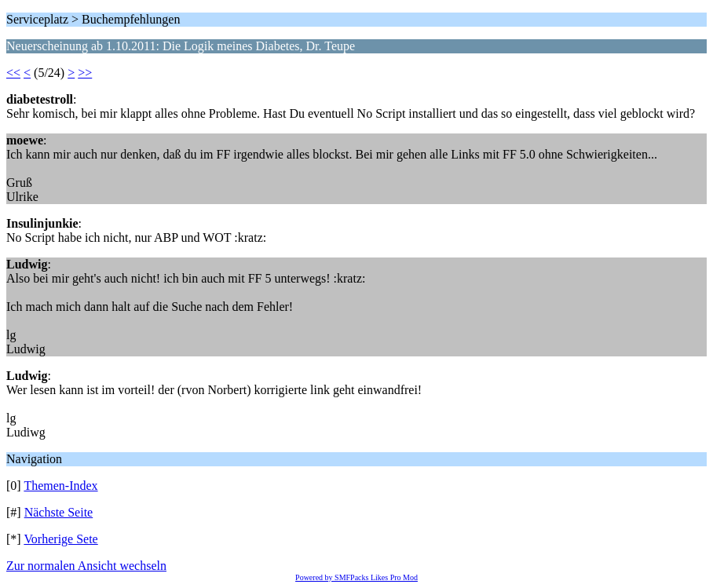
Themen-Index (60, 486)
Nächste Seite (59, 512)
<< (13, 73)
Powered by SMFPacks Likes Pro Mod (356, 577)
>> (85, 73)
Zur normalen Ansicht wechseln (86, 566)
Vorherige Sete (60, 539)
